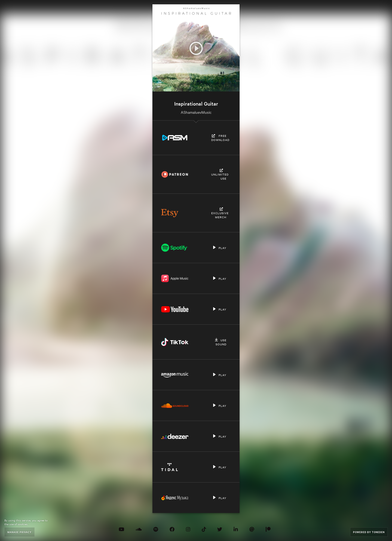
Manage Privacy (19, 532)
